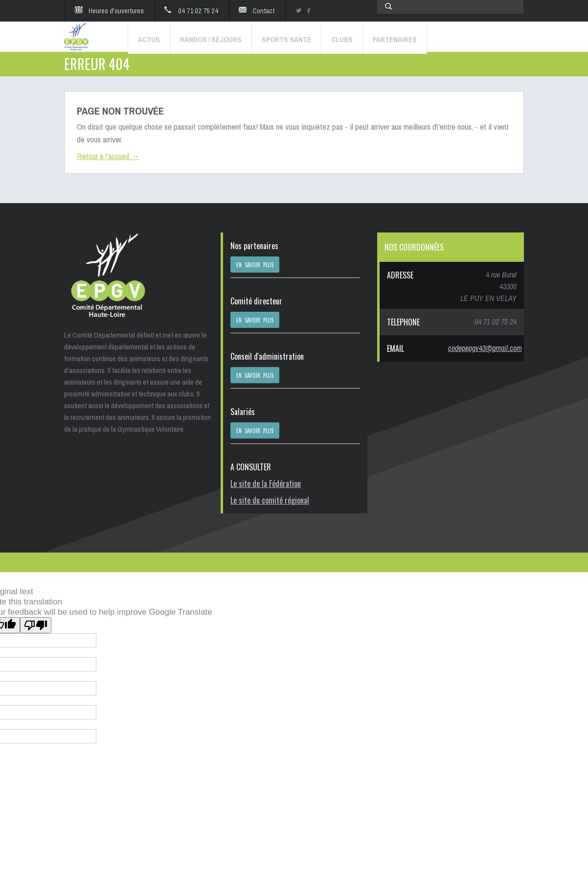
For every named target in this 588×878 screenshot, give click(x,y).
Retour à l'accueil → (108, 156)
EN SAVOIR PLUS (255, 265)
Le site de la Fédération (266, 484)
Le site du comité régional (270, 500)
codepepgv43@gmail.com (485, 348)
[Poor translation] (36, 625)
